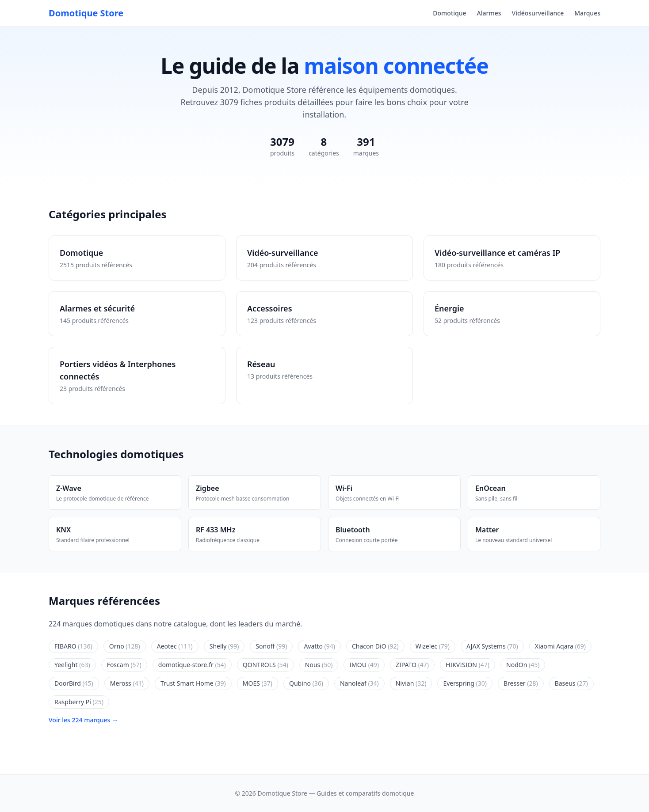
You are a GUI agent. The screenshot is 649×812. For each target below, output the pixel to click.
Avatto (319, 646)
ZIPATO (412, 665)
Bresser (521, 683)
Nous (319, 665)
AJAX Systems (492, 646)
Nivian (411, 683)
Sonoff (271, 646)
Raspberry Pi (79, 702)
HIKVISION (468, 665)
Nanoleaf (359, 683)
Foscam (124, 665)
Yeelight (72, 665)
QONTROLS (265, 665)
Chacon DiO (375, 646)
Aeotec (175, 646)
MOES (258, 683)
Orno (125, 646)
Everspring (465, 683)
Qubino (306, 683)
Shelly (224, 646)
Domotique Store (86, 13)
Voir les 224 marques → (83, 720)
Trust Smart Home (193, 683)
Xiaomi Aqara (560, 646)
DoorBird (74, 683)
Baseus (571, 683)
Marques (587, 13)
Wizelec (433, 646)
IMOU (364, 665)
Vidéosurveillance (538, 13)
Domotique (449, 13)
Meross (127, 683)
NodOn (523, 665)
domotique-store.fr (192, 665)
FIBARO (73, 646)
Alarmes (489, 13)
